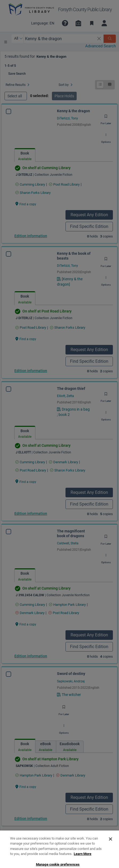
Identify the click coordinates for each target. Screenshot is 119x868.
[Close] (110, 853)
